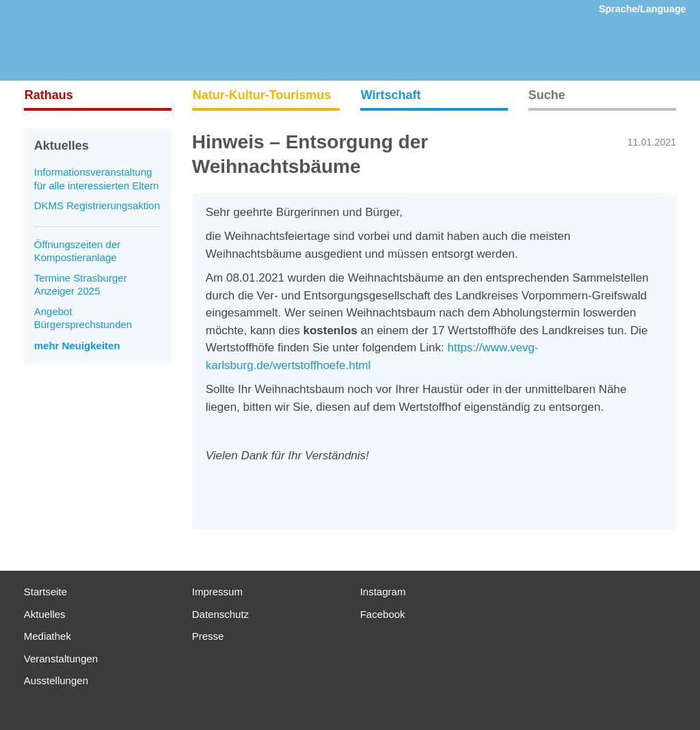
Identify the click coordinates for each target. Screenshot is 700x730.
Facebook (383, 614)
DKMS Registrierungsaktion (97, 205)
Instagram (383, 592)
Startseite (45, 592)
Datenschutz (220, 614)
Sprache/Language (643, 9)
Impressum (217, 592)
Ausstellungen (56, 680)
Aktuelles (45, 614)
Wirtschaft (391, 95)
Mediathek (48, 636)
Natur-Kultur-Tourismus (262, 95)
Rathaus (49, 95)
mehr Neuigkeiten (77, 346)
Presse (208, 636)
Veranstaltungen (61, 659)
